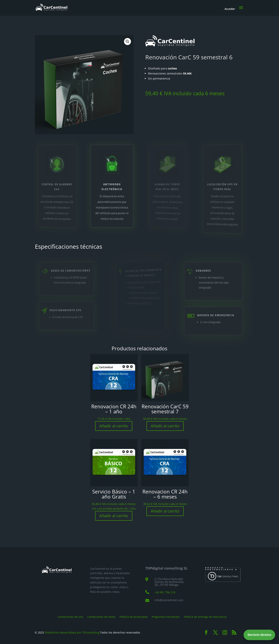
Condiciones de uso (70, 617)
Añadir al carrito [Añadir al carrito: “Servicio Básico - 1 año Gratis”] (114, 516)
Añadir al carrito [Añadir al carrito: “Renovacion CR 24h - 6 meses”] (165, 511)
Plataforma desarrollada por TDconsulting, (72, 632)
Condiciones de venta (101, 617)
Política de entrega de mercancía (205, 617)
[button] (127, 42)
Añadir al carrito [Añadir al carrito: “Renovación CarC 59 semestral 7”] (165, 426)
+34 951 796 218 (165, 592)
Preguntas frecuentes (166, 617)
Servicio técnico (259, 635)
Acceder (230, 9)
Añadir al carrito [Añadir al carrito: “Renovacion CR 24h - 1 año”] (114, 426)
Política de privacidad (133, 617)
